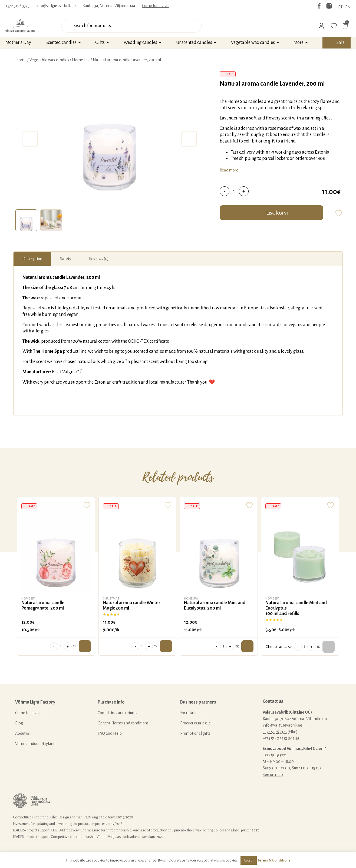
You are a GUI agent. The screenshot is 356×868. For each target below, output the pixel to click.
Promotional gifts (195, 733)
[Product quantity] (234, 191)
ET (340, 7)
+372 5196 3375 (17, 6)
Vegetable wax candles (253, 43)
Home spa (81, 60)
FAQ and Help (110, 733)
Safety (66, 259)
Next (189, 139)
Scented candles (61, 43)
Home (21, 60)
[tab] (26, 220)
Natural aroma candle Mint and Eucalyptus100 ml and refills (296, 608)
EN (348, 7)
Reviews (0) (99, 259)
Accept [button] (249, 861)
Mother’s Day (18, 43)
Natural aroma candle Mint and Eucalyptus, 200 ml (215, 605)
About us (22, 733)
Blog (19, 723)
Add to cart (85, 646)
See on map (273, 775)
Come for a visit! (156, 6)
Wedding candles (140, 43)
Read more (229, 170)
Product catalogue (195, 723)
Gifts (100, 43)
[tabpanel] (109, 139)
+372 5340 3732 (275, 738)
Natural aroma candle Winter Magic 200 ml (132, 605)
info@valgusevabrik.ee (56, 6)
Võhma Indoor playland (35, 744)
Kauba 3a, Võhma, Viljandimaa (109, 6)
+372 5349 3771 (275, 755)
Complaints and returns (117, 713)
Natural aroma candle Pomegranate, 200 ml (43, 605)
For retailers (190, 713)
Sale (341, 43)
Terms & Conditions (274, 860)
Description (32, 259)
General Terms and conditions (123, 723)
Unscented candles (194, 43)
